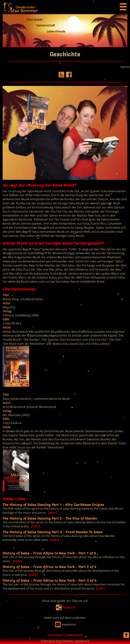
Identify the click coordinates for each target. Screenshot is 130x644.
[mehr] (52, 513)
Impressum (55, 635)
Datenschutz (74, 635)
